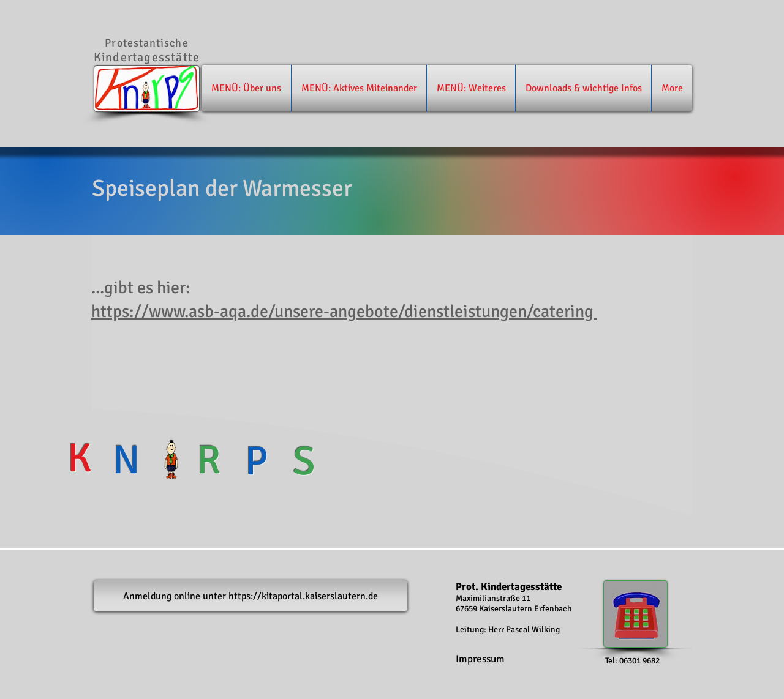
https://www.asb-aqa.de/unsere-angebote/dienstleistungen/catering (344, 312)
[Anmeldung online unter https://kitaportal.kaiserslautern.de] (251, 596)
